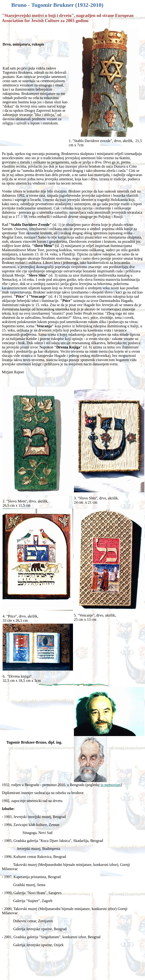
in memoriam (111, 785)
